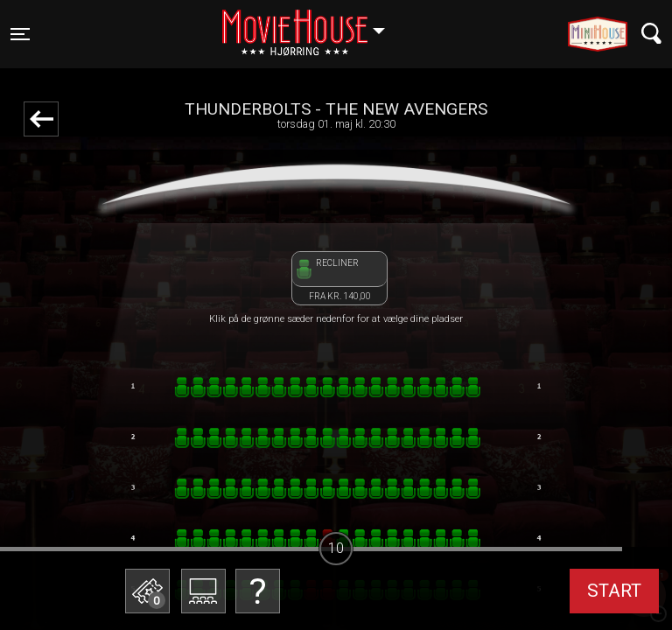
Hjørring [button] (312, 24)
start (614, 591)
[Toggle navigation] (20, 34)
